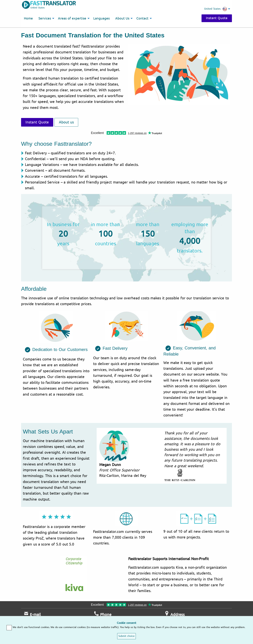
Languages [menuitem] (101, 18)
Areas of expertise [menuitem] (72, 18)
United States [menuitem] (216, 9)
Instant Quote (217, 18)
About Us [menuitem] (122, 18)
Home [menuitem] (28, 18)
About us (66, 122)
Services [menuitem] (45, 18)
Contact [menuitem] (142, 18)
